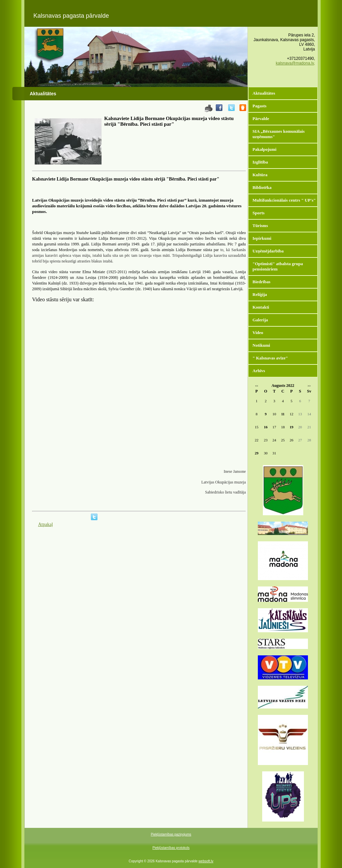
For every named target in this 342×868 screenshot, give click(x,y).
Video (258, 333)
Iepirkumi (262, 238)
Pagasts (260, 106)
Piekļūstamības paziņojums (171, 834)
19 (291, 427)
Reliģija (260, 294)
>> (309, 386)
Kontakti (261, 307)
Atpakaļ (45, 524)
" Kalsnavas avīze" (270, 358)
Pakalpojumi (265, 149)
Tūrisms (260, 226)
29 (257, 453)
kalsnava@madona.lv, (295, 63)
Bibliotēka (262, 187)
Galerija (260, 320)
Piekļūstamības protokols (171, 848)
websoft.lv (206, 861)
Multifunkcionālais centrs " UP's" (284, 200)
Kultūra (260, 175)
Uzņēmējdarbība (268, 251)
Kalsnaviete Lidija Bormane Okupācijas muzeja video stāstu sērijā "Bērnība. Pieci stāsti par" (169, 121)
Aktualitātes (264, 93)
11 (283, 414)
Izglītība (260, 162)
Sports (259, 213)
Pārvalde (261, 119)
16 (266, 427)
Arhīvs (259, 371)
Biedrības (261, 282)
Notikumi (261, 345)
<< (257, 386)
